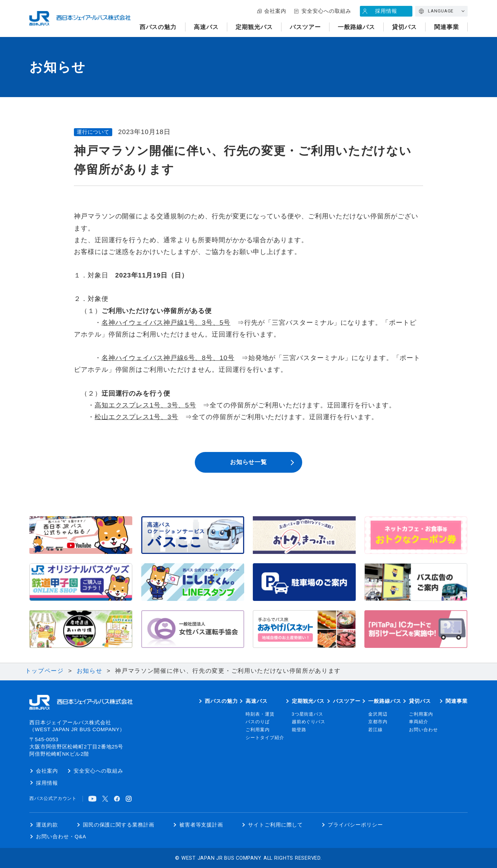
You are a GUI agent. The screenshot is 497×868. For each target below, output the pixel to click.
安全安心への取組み (326, 11)
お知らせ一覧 (249, 462)
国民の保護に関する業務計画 (119, 825)
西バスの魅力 (158, 27)
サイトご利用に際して (275, 825)
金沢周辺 (378, 714)
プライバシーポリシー (355, 825)
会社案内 (275, 11)
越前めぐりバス (309, 722)
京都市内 (378, 722)
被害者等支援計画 (201, 825)
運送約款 (47, 825)
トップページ (45, 671)
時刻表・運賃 (260, 714)
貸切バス (404, 27)
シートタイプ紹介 (265, 738)
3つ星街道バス (308, 714)
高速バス (206, 27)
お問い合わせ (423, 730)
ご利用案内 (258, 730)
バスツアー (305, 27)
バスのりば (258, 722)
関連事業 (447, 27)
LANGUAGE (441, 11)
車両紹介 (419, 722)
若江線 (375, 730)
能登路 (299, 730)
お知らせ (90, 671)
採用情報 (386, 11)
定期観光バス (254, 27)
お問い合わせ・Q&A (61, 837)
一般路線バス (356, 27)
